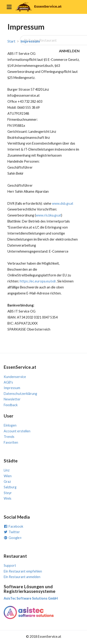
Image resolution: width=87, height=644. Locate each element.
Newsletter (12, 399)
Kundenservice (15, 377)
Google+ (13, 538)
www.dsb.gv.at (63, 203)
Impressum (30, 41)
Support (10, 565)
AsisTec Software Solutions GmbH (31, 598)
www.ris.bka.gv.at (48, 215)
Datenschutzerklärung (20, 394)
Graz (7, 481)
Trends (9, 437)
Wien (8, 476)
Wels (8, 498)
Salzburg (10, 487)
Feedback (11, 405)
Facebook (13, 526)
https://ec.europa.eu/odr (38, 281)
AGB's (8, 382)
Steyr (8, 493)
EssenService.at (48, 7)
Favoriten (11, 442)
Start (11, 41)
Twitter (12, 532)
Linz (7, 470)
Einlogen (10, 425)
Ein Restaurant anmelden (22, 577)
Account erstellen (17, 431)
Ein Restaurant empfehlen (23, 571)
